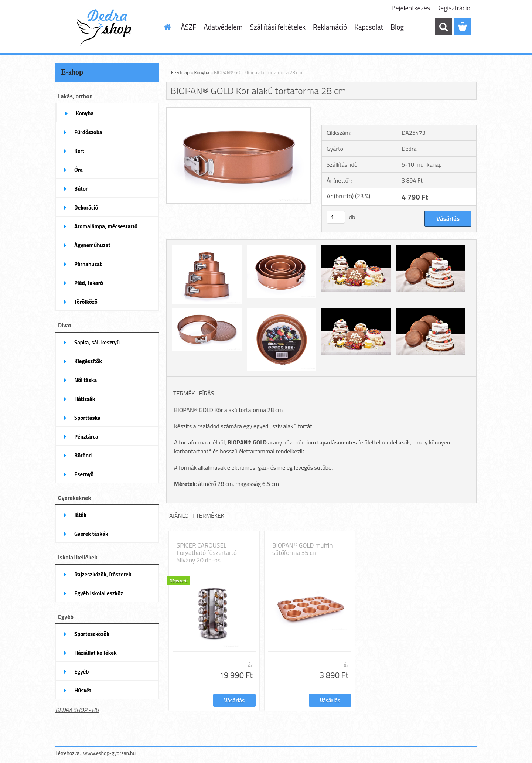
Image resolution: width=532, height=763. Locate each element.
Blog (397, 27)
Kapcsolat (369, 27)
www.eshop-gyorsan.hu (109, 753)
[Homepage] (167, 27)
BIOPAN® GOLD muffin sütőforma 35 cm (303, 549)
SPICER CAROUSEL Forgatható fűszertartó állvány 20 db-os (207, 553)
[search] (443, 27)
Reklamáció (330, 27)
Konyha (202, 72)
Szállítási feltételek (278, 27)
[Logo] (106, 27)
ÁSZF (189, 27)
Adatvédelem (223, 27)
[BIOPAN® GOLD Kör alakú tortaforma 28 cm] (238, 110)
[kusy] (336, 217)
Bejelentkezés (411, 8)
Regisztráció (453, 8)
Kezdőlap (180, 72)
